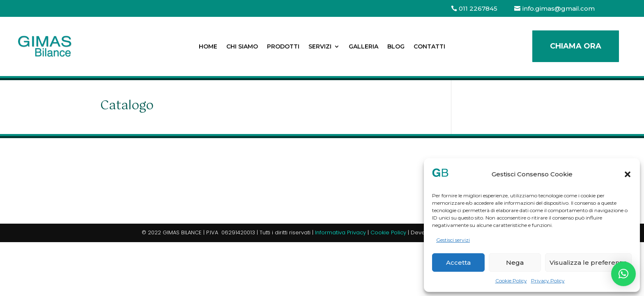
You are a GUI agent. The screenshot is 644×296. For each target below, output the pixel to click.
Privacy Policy (548, 281)
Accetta (458, 262)
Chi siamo (242, 47)
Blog (396, 47)
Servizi (320, 47)
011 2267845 (478, 8)
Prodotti (283, 47)
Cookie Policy (511, 281)
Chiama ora (576, 46)
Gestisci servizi (453, 240)
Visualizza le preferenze (588, 262)
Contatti (429, 47)
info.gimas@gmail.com (559, 8)
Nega (515, 262)
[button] (628, 174)
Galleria (363, 47)
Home (208, 47)
